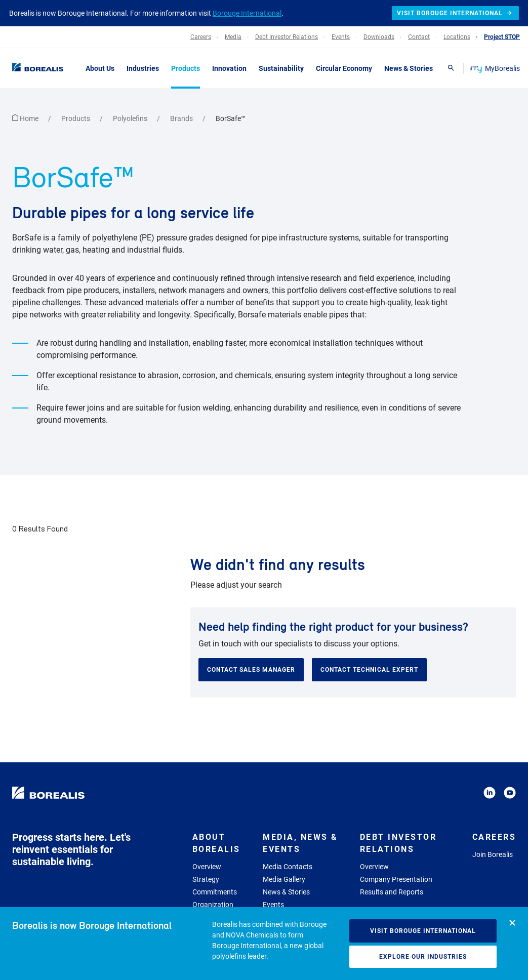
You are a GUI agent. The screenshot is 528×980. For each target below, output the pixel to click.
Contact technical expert (369, 670)
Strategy (206, 879)
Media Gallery (284, 879)
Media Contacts (288, 867)
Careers (494, 837)
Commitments (215, 892)
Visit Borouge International (423, 931)
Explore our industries (423, 957)
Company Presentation (396, 879)
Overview (207, 867)
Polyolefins (131, 118)
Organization (213, 905)
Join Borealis (493, 854)
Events (273, 905)
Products (76, 118)
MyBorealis (496, 68)
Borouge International (247, 13)
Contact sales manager (251, 670)
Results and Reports (392, 892)
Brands (182, 118)
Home (26, 118)
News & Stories (286, 892)
